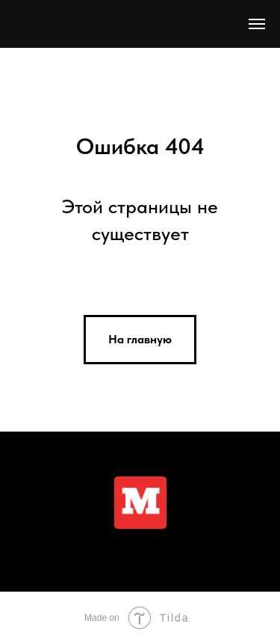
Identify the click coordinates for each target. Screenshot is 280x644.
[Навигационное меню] (257, 24)
